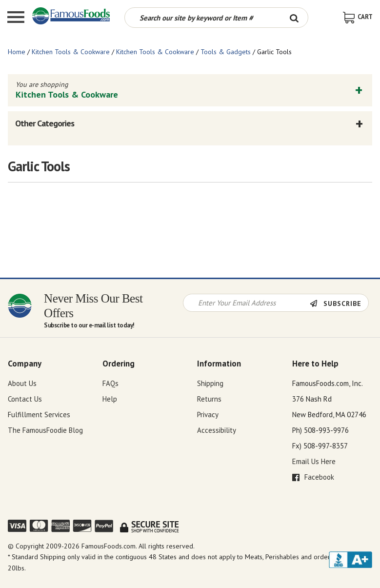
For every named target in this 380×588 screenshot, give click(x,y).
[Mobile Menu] (16, 18)
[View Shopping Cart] (358, 17)
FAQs (110, 383)
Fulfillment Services (39, 415)
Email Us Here (314, 461)
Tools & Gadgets (226, 52)
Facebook (313, 477)
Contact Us (25, 399)
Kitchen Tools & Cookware (71, 52)
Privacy (208, 415)
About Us (22, 383)
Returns (209, 399)
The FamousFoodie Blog (45, 430)
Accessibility (217, 430)
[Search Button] (294, 18)
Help (110, 399)
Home (17, 52)
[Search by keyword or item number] (203, 18)
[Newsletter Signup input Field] (247, 303)
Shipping (210, 383)
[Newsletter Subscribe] (339, 304)
